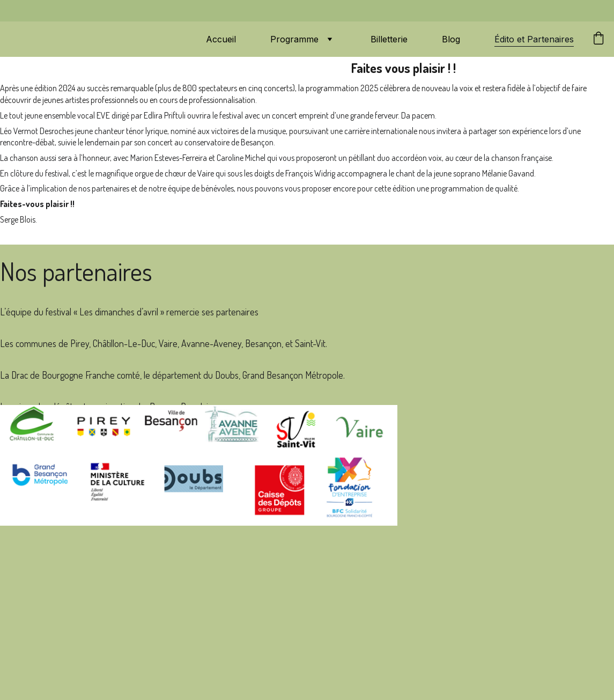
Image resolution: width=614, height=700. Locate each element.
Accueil (221, 39)
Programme (294, 39)
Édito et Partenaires (534, 39)
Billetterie (389, 39)
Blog (451, 39)
